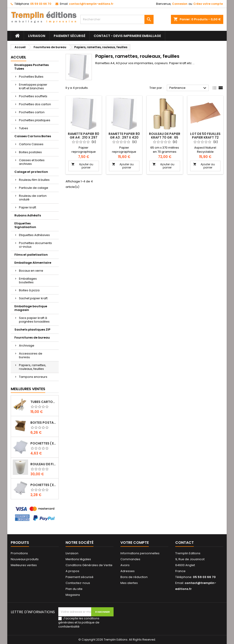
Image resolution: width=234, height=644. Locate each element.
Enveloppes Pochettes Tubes (32, 67)
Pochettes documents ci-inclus (35, 245)
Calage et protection (31, 172)
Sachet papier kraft (33, 298)
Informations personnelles (140, 553)
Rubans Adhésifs (28, 215)
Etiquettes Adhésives (34, 235)
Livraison (37, 36)
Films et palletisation (31, 255)
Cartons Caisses (31, 144)
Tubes (24, 128)
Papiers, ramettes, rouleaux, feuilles (33, 367)
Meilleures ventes (24, 565)
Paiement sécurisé (69, 36)
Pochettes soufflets (33, 96)
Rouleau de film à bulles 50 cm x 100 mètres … (44, 464)
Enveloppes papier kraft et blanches (33, 86)
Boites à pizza (29, 290)
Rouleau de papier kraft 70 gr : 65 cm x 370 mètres (165, 137)
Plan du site (74, 589)
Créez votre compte (208, 4)
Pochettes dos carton (35, 104)
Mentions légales (78, 559)
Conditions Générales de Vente (89, 565)
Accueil (19, 57)
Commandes (130, 559)
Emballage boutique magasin (31, 308)
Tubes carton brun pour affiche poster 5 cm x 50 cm (44, 402)
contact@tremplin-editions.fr (91, 4)
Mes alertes (129, 583)
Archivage (27, 346)
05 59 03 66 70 (41, 4)
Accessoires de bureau (31, 355)
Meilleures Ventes (28, 389)
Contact (185, 543)
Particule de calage (34, 188)
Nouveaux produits (25, 559)
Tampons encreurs (33, 377)
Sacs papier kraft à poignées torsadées (34, 320)
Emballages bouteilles (28, 280)
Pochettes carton (32, 112)
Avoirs (125, 565)
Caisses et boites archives (32, 162)
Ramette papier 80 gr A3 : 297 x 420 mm (124, 137)
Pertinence (188, 88)
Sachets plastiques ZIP (32, 330)
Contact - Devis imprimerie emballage (127, 36)
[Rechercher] (117, 19)
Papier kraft (28, 207)
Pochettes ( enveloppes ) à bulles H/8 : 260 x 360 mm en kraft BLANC (44, 443)
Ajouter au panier (82, 166)
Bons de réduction (134, 577)
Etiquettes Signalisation (25, 225)
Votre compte (135, 543)
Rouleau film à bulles (34, 180)
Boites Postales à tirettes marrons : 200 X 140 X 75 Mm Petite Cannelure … (44, 423)
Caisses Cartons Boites (33, 136)
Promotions (19, 553)
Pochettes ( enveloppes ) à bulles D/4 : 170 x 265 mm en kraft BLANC (44, 485)
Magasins (73, 595)
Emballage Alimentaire (33, 263)
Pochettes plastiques (35, 120)
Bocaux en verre (31, 271)
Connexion (180, 4)
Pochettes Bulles (31, 77)
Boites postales (30, 152)
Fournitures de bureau (32, 338)
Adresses (128, 571)
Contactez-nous (78, 583)
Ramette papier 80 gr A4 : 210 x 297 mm (84, 137)
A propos (72, 571)
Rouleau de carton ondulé (33, 198)
